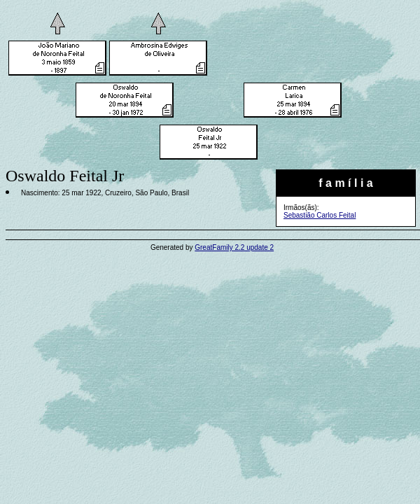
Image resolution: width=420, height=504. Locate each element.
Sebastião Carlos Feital (320, 215)
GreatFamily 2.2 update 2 (234, 247)
